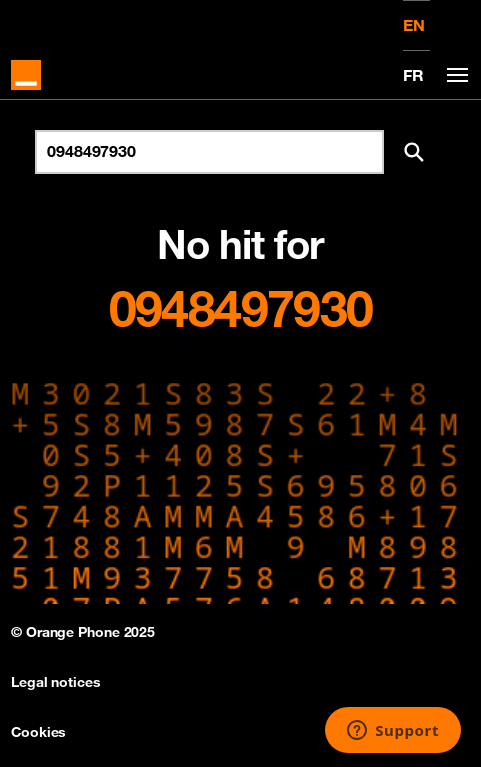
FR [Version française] (413, 75)
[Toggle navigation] (454, 75)
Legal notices (56, 682)
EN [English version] (414, 25)
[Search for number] (209, 152)
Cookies (38, 732)
